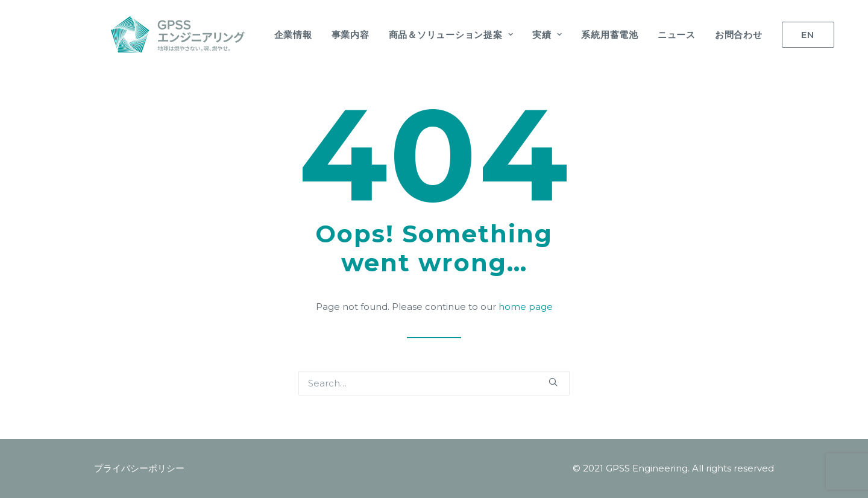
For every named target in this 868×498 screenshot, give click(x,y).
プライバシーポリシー (139, 468)
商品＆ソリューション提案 (434, 35)
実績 (530, 35)
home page (526, 307)
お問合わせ (722, 35)
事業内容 (334, 35)
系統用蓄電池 (593, 35)
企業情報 (276, 35)
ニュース (660, 35)
